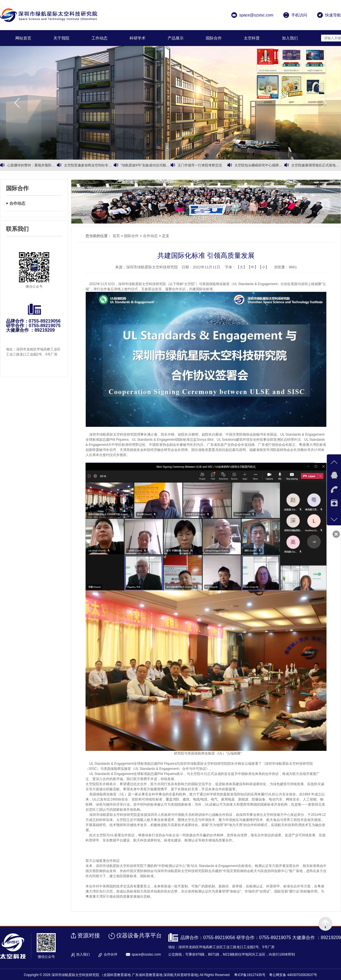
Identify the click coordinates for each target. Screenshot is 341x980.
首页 (116, 236)
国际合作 (214, 38)
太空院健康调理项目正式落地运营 (316, 165)
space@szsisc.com (146, 954)
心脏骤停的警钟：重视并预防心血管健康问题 (32, 165)
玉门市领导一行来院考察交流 (200, 165)
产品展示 (176, 38)
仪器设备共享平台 (139, 935)
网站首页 (23, 38)
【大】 (241, 267)
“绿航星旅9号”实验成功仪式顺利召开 (146, 165)
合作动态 (17, 203)
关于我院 (61, 38)
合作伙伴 (111, 954)
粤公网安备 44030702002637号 (293, 975)
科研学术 (138, 38)
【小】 (264, 267)
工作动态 (99, 38)
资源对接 (89, 935)
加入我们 (290, 38)
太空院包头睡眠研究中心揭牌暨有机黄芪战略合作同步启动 (259, 165)
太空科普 (252, 38)
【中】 (252, 267)
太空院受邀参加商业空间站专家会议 (89, 165)
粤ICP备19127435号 (250, 975)
